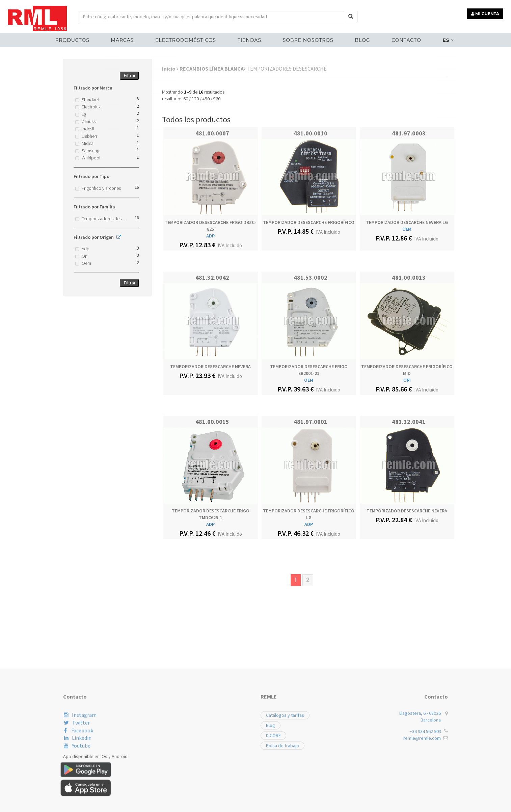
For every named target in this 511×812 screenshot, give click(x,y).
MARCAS (125, 39)
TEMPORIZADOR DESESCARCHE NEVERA (210, 366)
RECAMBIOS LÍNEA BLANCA (213, 69)
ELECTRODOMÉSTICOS (187, 39)
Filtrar (130, 75)
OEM (407, 229)
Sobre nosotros (307, 39)
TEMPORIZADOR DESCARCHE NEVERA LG (407, 222)
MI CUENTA (486, 13)
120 (195, 99)
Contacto (404, 39)
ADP (210, 236)
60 (186, 99)
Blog (361, 39)
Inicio (170, 69)
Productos (76, 39)
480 (206, 99)
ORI (407, 380)
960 (217, 99)
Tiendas (250, 39)
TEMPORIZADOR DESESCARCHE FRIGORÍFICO (309, 222)
